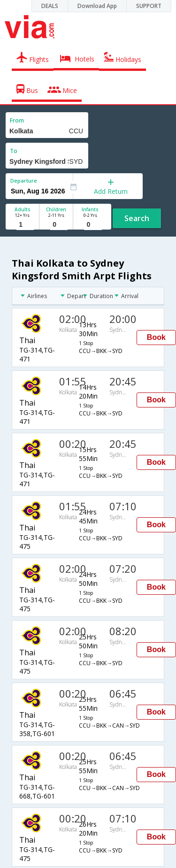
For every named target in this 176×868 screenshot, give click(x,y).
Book (156, 337)
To (14, 151)
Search (137, 218)
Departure (24, 181)
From (17, 120)
